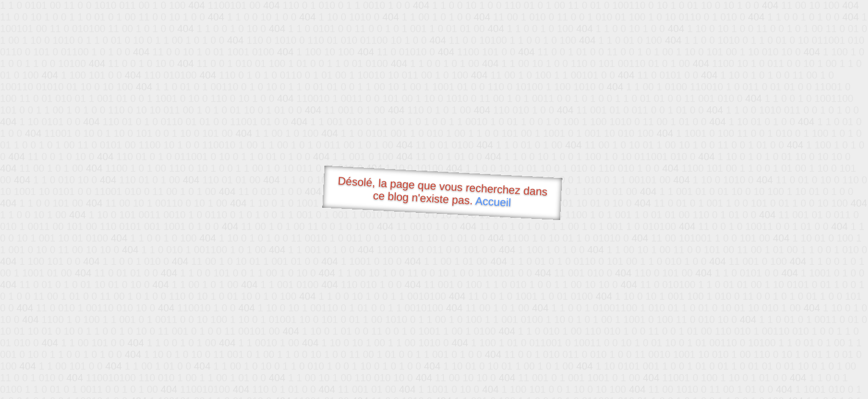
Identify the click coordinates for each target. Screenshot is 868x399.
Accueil (493, 201)
